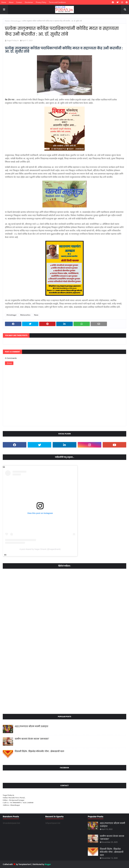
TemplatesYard (25, 864)
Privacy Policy (41, 2)
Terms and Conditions (57, 2)
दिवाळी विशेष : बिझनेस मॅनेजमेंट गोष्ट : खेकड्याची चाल (39, 751)
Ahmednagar (16, 21)
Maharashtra (25, 315)
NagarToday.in (13, 40)
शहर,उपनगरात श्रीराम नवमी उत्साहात (31, 726)
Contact (19, 2)
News (36, 315)
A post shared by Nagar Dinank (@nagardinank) (40, 549)
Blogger (48, 864)
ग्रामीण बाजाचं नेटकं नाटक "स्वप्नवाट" (32, 739)
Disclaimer (29, 2)
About (11, 2)
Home (4, 2)
